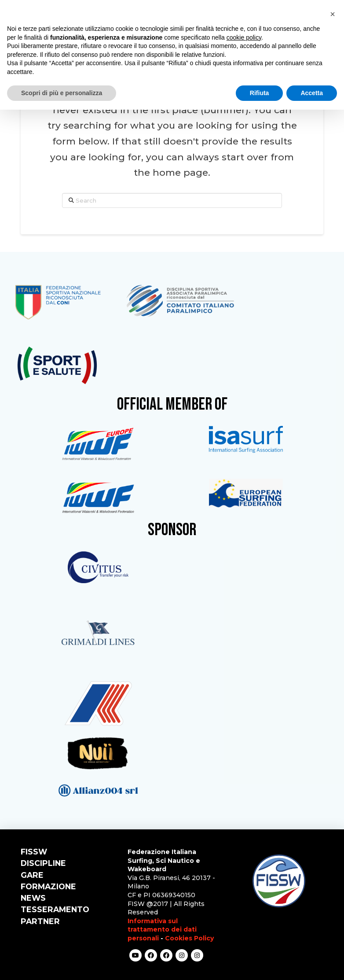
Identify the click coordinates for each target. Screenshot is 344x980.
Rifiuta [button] (260, 93)
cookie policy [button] (244, 37)
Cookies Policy (189, 938)
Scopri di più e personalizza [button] (62, 93)
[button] (333, 14)
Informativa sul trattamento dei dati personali (162, 930)
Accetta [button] (312, 93)
